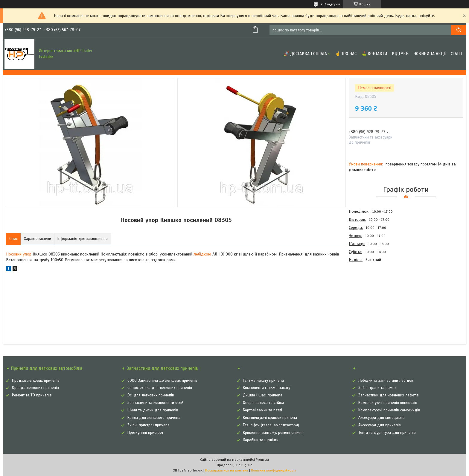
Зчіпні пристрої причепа (149, 425)
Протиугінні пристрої (145, 433)
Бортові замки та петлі (262, 410)
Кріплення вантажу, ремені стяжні (273, 433)
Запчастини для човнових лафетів (389, 395)
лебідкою (202, 254)
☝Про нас (346, 54)
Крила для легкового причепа (154, 418)
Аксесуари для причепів (380, 425)
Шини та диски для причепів (153, 410)
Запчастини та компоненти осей (155, 403)
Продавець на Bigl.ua (235, 465)
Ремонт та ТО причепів (32, 395)
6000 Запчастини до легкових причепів (162, 381)
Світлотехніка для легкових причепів (160, 388)
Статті (456, 54)
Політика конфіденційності (273, 470)
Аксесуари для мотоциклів (382, 418)
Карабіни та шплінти (261, 440)
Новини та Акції (430, 54)
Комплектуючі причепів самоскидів (389, 410)
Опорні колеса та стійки (263, 403)
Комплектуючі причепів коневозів (388, 403)
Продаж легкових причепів (36, 381)
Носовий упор (19, 254)
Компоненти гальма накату (267, 388)
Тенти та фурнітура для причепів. (387, 433)
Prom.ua (262, 460)
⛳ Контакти (374, 54)
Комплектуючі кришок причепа (270, 418)
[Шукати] (459, 30)
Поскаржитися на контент (227, 470)
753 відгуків (330, 4)
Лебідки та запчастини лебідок (386, 381)
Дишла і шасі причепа (263, 395)
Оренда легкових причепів (35, 388)
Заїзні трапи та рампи (377, 388)
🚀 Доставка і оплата (305, 54)
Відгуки (400, 54)
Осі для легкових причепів (151, 395)
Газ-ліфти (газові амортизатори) (271, 425)
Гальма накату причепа (263, 381)
